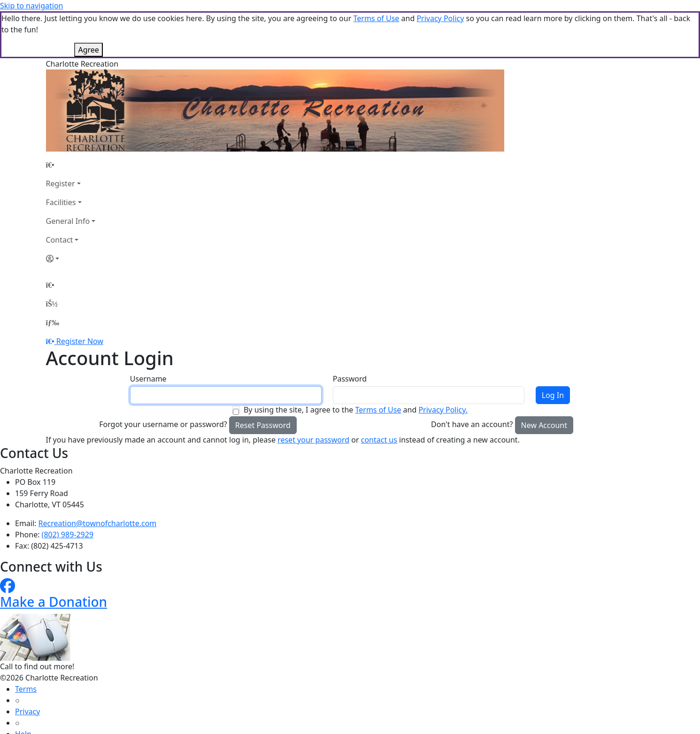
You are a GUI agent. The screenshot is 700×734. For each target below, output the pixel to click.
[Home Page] (71, 165)
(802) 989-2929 (68, 535)
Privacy (27, 711)
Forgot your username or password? (163, 424)
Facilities (61, 202)
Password (350, 379)
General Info (68, 221)
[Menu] (53, 322)
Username (148, 379)
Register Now (80, 341)
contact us (379, 440)
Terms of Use (376, 18)
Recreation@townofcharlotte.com (98, 523)
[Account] (71, 259)
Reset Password (263, 425)
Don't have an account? (472, 424)
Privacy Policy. (443, 410)
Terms (26, 689)
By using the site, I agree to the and (356, 410)
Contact (60, 240)
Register (61, 183)
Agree (88, 50)
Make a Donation (54, 602)
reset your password (313, 440)
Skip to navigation (31, 6)
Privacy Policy (440, 18)
